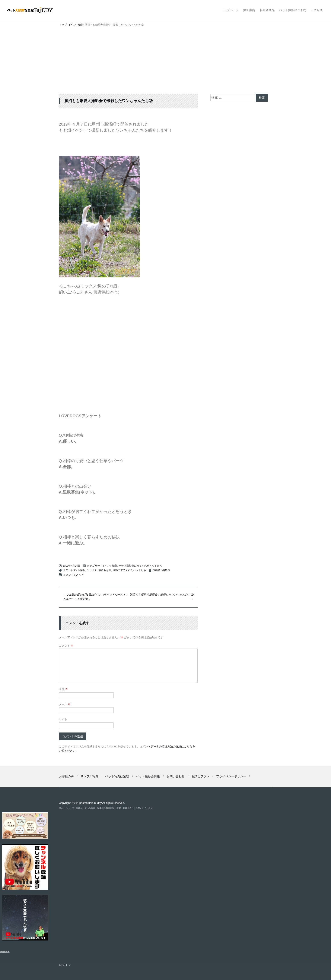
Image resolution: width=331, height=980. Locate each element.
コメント (66, 646)
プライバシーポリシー (231, 776)
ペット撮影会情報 (148, 776)
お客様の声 (66, 776)
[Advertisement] (166, 62)
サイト (63, 719)
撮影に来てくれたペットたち (129, 570)
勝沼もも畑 (105, 570)
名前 (63, 689)
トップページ (230, 10)
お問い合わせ (176, 776)
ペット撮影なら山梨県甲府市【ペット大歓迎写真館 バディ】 (34, 10)
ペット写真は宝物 (117, 776)
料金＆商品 (267, 10)
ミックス (92, 570)
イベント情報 (110, 566)
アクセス (316, 10)
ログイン (65, 965)
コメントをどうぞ (73, 575)
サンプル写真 (89, 776)
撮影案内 (249, 10)
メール (65, 704)
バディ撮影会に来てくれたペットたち (140, 566)
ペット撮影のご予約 (293, 10)
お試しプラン (200, 776)
